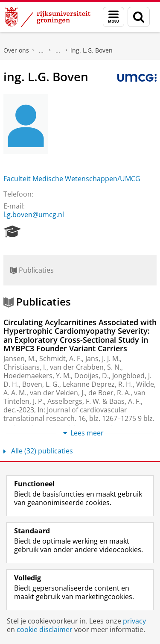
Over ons (16, 50)
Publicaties (32, 270)
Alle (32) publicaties (38, 451)
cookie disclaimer (45, 629)
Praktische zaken (41, 50)
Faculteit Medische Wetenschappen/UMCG (72, 179)
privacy (134, 621)
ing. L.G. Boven (92, 50)
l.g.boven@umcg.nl (34, 215)
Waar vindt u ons (58, 50)
